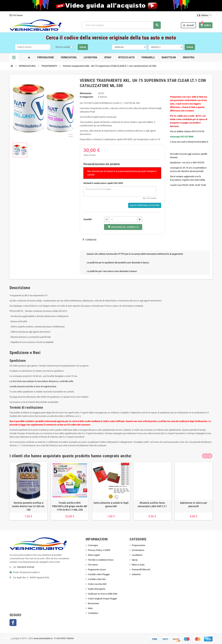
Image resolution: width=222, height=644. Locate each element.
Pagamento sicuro (97, 570)
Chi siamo (93, 565)
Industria (189, 57)
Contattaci (93, 613)
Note (90, 608)
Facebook (13, 623)
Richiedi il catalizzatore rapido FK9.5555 (103, 183)
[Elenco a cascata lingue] (204, 15)
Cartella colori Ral (97, 579)
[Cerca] (121, 25)
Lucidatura (90, 57)
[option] (28, 491)
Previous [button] (204, 456)
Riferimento (86, 93)
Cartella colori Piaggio (99, 574)
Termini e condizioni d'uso (101, 560)
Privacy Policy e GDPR (99, 550)
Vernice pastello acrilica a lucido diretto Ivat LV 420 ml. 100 (28, 506)
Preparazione (46, 57)
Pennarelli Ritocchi (141, 570)
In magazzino (86, 97)
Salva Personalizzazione (145, 205)
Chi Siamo (16, 15)
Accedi (188, 25)
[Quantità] (123, 219)
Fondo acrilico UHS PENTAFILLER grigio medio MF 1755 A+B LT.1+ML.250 (70, 506)
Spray (108, 57)
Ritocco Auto (126, 57)
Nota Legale (94, 555)
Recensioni (93, 603)
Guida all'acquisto (97, 589)
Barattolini (169, 57)
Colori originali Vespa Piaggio (102, 599)
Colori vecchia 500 (97, 584)
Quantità (88, 219)
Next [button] (210, 456)
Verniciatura (69, 57)
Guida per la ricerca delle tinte (103, 594)
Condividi (89, 240)
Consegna (93, 545)
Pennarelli (148, 57)
